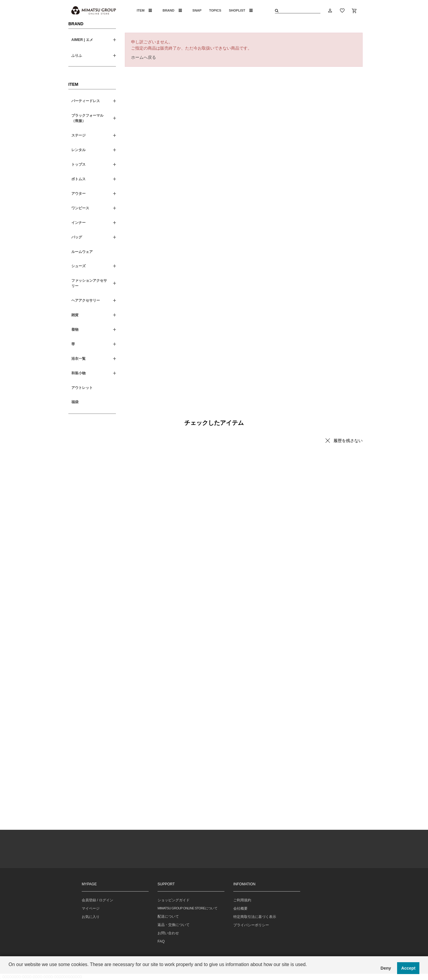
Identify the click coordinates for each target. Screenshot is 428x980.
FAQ (161, 941)
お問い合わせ (168, 933)
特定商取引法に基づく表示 (255, 917)
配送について (168, 916)
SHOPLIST (241, 10)
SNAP (197, 10)
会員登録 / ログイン (97, 900)
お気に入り (91, 917)
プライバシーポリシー (251, 925)
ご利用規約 (242, 900)
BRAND (172, 10)
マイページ (91, 908)
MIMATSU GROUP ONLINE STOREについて (187, 908)
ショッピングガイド (174, 900)
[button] (10, 972)
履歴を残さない (348, 441)
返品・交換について (174, 925)
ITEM (144, 10)
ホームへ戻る (144, 57)
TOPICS (215, 10)
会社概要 (240, 908)
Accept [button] (408, 968)
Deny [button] (386, 968)
